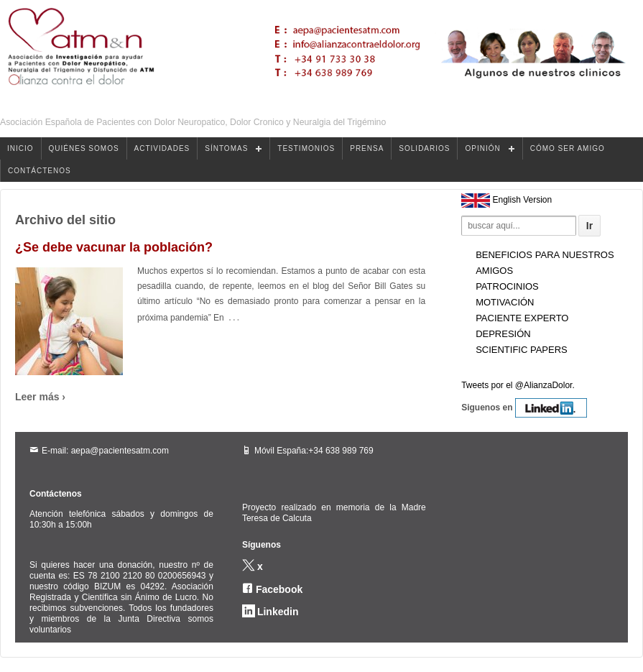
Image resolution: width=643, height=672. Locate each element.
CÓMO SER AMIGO (568, 148)
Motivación (505, 302)
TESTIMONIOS (306, 148)
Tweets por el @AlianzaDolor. (518, 385)
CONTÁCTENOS (40, 171)
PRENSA (367, 148)
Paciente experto (522, 318)
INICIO (20, 148)
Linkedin (278, 612)
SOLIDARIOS (424, 148)
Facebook (279, 589)
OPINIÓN (482, 148)
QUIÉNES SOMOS (84, 148)
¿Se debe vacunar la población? (114, 247)
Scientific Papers (522, 350)
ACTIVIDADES (162, 148)
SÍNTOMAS (226, 148)
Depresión (503, 334)
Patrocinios (507, 286)
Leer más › (40, 397)
